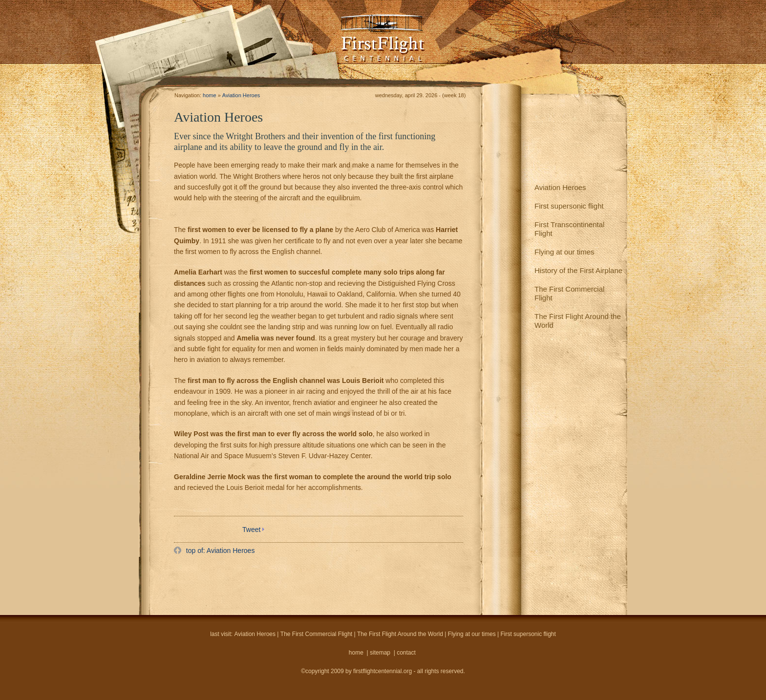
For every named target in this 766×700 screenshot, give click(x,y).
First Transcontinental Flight (569, 229)
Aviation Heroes (560, 187)
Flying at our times (564, 252)
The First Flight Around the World (578, 321)
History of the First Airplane (578, 270)
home (210, 95)
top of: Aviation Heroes (220, 551)
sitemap (380, 653)
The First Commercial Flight (569, 293)
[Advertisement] (289, 584)
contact (406, 653)
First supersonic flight (569, 206)
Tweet (251, 530)
